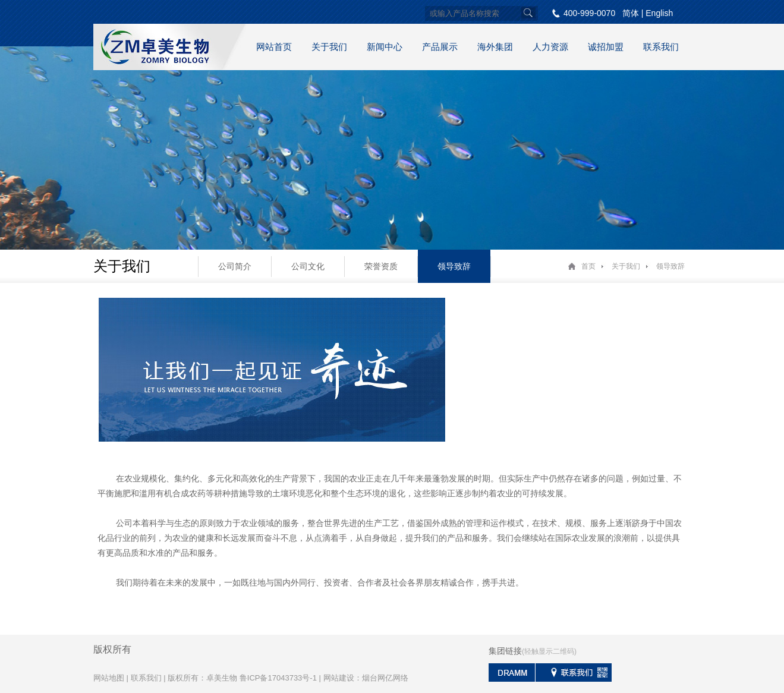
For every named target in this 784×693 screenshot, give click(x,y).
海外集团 (495, 47)
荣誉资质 (381, 266)
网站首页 (274, 47)
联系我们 (661, 47)
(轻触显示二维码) (549, 651)
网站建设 (339, 678)
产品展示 (440, 47)
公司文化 (308, 266)
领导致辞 (454, 266)
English (659, 13)
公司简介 (235, 266)
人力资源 (550, 47)
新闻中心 (385, 47)
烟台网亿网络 (385, 678)
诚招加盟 (606, 47)
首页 (588, 266)
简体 (631, 13)
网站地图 (109, 678)
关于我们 (329, 47)
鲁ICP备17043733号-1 (278, 678)
